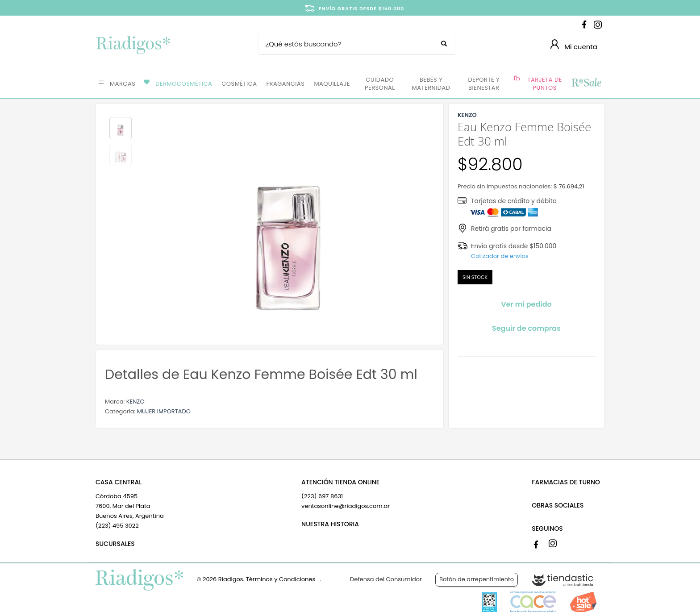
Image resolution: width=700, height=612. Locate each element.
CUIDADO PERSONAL (380, 84)
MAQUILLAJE (332, 84)
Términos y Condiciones (281, 579)
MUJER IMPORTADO (164, 411)
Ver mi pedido (526, 304)
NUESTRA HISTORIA (330, 524)
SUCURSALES (115, 544)
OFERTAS (586, 83)
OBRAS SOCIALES (558, 505)
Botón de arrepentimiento (477, 579)
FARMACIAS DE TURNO (566, 482)
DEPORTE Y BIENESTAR (484, 84)
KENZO (135, 402)
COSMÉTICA (239, 84)
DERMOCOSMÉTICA (184, 84)
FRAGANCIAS (286, 84)
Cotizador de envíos (500, 256)
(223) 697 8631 (322, 496)
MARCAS (123, 84)
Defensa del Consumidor (386, 579)
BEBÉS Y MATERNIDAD (431, 84)
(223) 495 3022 (117, 526)
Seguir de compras (526, 328)
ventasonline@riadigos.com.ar (346, 506)
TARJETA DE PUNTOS (545, 84)
